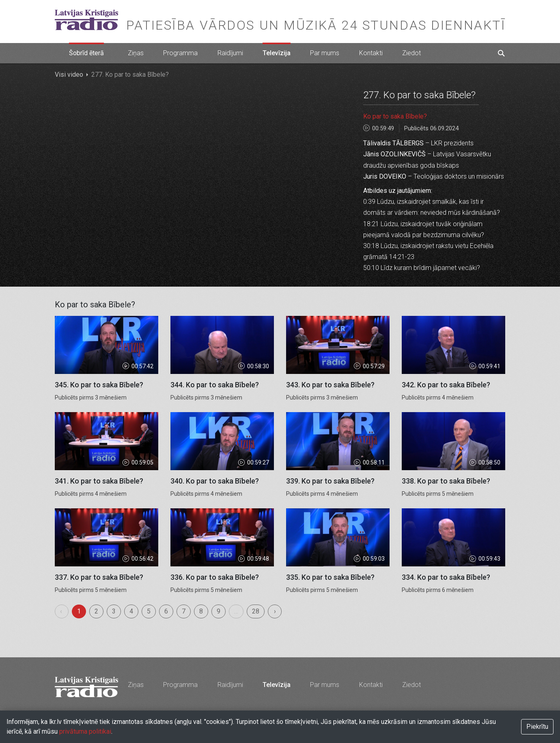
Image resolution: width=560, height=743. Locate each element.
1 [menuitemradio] (79, 611)
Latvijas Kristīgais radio (86, 20)
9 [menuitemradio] (219, 611)
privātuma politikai (85, 731)
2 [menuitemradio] (96, 611)
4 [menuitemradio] (131, 611)
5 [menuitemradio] (149, 611)
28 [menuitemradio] (256, 611)
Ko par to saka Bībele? (395, 116)
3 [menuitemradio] (114, 611)
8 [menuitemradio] (201, 611)
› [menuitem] (275, 611)
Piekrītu (537, 727)
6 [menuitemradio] (166, 611)
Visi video (69, 75)
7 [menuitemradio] (184, 611)
